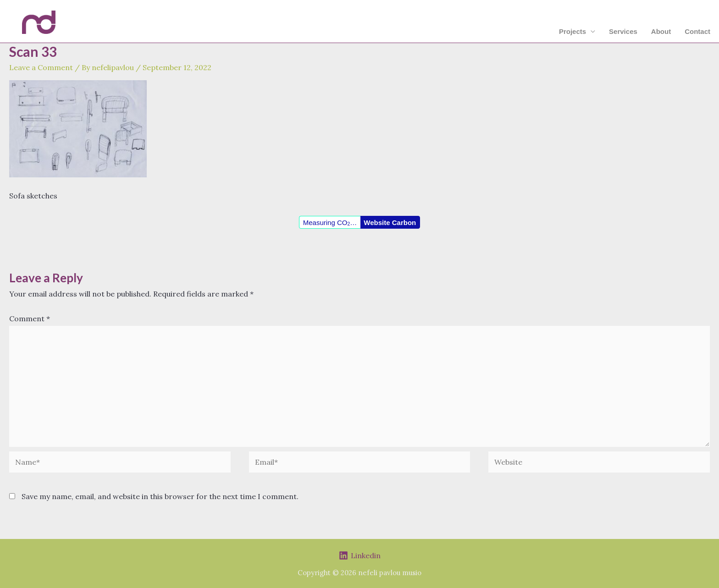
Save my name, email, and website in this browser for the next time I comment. (160, 496)
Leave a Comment (41, 67)
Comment (30, 319)
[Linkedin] (359, 555)
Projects (572, 31)
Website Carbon (390, 223)
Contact (697, 31)
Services (623, 31)
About (661, 31)
